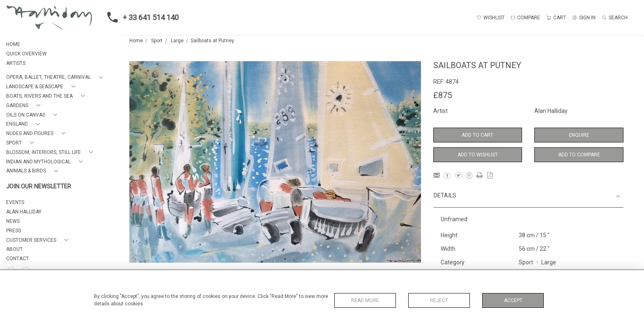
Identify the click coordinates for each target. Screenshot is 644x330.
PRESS (14, 231)
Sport (157, 41)
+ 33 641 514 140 (140, 17)
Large (177, 41)
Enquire (579, 135)
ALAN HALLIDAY (24, 212)
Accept (513, 300)
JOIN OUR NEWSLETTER (39, 187)
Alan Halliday (551, 111)
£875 (443, 95)
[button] (56, 77)
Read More (365, 300)
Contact (17, 259)
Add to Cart (477, 135)
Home (136, 41)
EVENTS (15, 202)
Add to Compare (579, 155)
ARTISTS (16, 63)
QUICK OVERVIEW (26, 54)
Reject (439, 300)
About (14, 249)
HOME (13, 44)
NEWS (13, 221)
